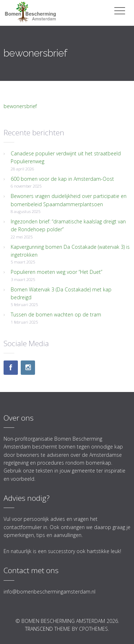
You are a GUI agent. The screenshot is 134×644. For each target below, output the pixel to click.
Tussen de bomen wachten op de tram (56, 314)
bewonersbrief (20, 106)
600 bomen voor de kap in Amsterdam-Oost (62, 179)
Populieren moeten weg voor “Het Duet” (56, 272)
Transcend (39, 629)
